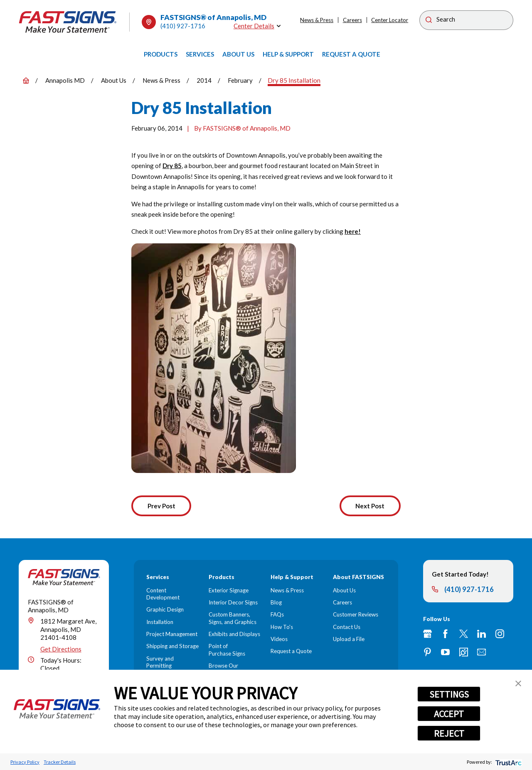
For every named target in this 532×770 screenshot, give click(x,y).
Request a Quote (291, 651)
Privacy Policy (25, 762)
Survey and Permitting (160, 662)
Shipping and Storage (172, 646)
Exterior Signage (229, 590)
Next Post (370, 506)
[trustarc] (508, 762)
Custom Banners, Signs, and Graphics (233, 618)
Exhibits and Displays (234, 634)
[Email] (482, 652)
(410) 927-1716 (183, 26)
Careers (352, 20)
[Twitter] (464, 634)
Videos (279, 639)
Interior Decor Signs (233, 602)
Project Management (172, 634)
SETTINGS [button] (449, 694)
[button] (518, 683)
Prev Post (161, 506)
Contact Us (347, 627)
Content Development (163, 594)
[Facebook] (445, 634)
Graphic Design (165, 609)
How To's (282, 627)
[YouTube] (445, 652)
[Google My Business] (427, 634)
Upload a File (349, 639)
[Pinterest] (427, 652)
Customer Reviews (356, 614)
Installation (160, 622)
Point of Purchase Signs (227, 650)
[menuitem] (161, 54)
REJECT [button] (449, 733)
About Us (344, 590)
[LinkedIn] (482, 634)
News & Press (317, 20)
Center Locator (390, 20)
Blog (276, 602)
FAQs (277, 614)
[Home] (68, 22)
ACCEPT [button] (449, 714)
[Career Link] (464, 652)
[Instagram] (500, 634)
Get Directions (61, 649)
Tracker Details (60, 762)
